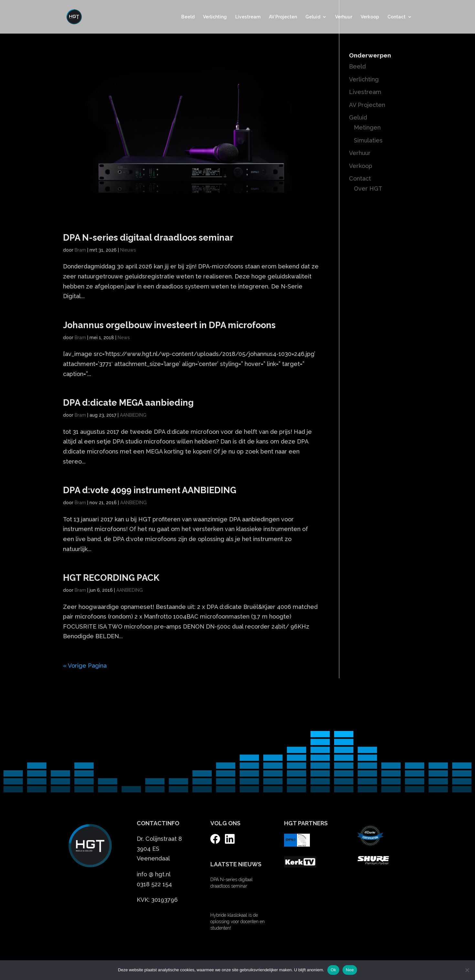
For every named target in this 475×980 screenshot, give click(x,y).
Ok (333, 970)
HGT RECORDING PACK (111, 578)
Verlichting (215, 17)
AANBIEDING (133, 415)
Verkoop (370, 17)
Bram (80, 250)
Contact (396, 17)
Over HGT (368, 188)
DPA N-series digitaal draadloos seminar (148, 238)
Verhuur (344, 17)
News (124, 338)
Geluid (313, 17)
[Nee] (467, 970)
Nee (350, 970)
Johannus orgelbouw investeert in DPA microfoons (169, 325)
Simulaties (368, 140)
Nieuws (128, 250)
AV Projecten (283, 17)
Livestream (248, 17)
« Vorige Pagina (85, 666)
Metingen (367, 127)
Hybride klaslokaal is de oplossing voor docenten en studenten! (238, 922)
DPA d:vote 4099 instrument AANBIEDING (150, 490)
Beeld (188, 17)
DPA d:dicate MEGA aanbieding (128, 403)
